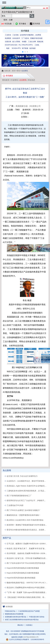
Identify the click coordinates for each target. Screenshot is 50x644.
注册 (11, 20)
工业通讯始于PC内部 (15, 505)
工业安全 (8, 35)
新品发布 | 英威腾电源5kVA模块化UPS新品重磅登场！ (27, 588)
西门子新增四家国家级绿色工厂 (19, 496)
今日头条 (7, 24)
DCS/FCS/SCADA (11, 45)
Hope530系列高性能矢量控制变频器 (21, 578)
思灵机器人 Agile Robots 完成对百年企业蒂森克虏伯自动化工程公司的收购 (27, 486)
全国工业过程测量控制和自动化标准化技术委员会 (22, 620)
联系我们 (29, 625)
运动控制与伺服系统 (27, 35)
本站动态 (31, 80)
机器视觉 (8, 38)
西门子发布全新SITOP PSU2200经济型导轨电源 (26, 563)
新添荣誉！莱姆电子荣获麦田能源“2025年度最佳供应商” (27, 525)
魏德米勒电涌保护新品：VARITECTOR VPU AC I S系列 (27, 583)
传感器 (24, 42)
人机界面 (38, 35)
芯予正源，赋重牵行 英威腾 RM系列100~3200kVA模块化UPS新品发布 (27, 544)
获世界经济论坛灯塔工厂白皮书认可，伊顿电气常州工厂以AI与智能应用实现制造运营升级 (27, 500)
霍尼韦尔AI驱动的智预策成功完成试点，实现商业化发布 (27, 530)
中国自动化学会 (10, 611)
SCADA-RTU (16, 48)
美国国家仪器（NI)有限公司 (28, 106)
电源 (8, 48)
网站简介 (21, 625)
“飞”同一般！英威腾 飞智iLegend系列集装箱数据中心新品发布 (27, 592)
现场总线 (40, 42)
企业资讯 (23, 80)
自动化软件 (16, 38)
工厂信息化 (25, 38)
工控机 (37, 45)
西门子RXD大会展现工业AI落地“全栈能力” (23, 510)
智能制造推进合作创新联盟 (14, 614)
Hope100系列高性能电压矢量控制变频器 (23, 568)
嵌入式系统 (16, 42)
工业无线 (15, 35)
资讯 (18, 71)
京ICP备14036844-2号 (31, 637)
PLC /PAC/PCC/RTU (26, 45)
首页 (13, 71)
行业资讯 (14, 80)
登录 (5, 20)
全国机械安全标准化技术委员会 (16, 617)
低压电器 (32, 48)
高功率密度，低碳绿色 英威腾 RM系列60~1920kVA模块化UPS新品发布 (27, 553)
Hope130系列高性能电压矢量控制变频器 (23, 573)
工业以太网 (32, 42)
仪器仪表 (8, 42)
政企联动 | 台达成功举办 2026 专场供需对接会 (25, 520)
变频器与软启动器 (36, 38)
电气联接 (25, 48)
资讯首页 (6, 80)
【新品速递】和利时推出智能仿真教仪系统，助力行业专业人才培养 (27, 597)
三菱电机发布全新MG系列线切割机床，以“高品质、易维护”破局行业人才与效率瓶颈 (27, 491)
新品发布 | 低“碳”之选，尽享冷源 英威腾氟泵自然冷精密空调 (27, 558)
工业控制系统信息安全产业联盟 (29, 611)
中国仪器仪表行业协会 (37, 617)
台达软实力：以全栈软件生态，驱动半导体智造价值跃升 (27, 481)
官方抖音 (35, 24)
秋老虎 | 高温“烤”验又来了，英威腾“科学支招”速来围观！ (27, 548)
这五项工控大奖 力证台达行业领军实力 (22, 476)
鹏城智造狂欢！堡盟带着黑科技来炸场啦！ (24, 515)
